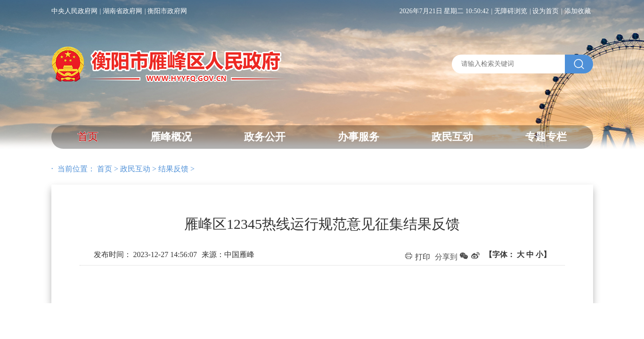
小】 (543, 254)
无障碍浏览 (511, 11)
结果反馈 (173, 169)
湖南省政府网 (122, 11)
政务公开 (265, 137)
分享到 (446, 257)
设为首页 (546, 11)
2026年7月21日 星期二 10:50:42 (444, 11)
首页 (88, 137)
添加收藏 (578, 11)
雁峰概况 (171, 137)
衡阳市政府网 (167, 11)
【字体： (518, 254)
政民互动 (452, 137)
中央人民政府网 (74, 11)
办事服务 (359, 137)
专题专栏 (546, 137)
